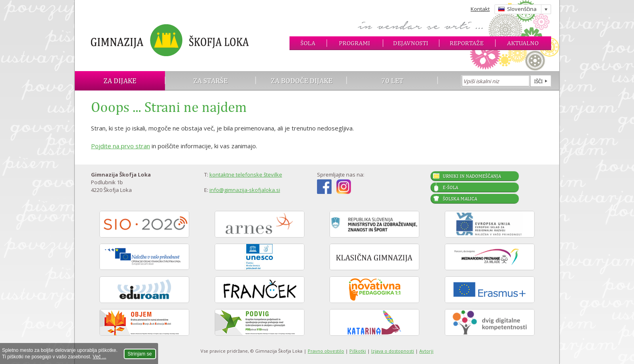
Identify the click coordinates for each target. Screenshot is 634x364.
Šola (308, 43)
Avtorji (426, 351)
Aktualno (523, 43)
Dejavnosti (411, 43)
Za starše (210, 81)
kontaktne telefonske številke (246, 175)
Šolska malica (460, 199)
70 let (392, 81)
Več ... (99, 357)
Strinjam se (140, 354)
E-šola (450, 187)
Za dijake (120, 81)
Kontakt (480, 9)
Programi (354, 43)
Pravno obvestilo (326, 351)
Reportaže (467, 43)
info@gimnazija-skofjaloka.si (245, 190)
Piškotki (358, 351)
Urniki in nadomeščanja (472, 176)
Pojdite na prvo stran (120, 146)
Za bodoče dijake (302, 81)
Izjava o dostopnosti (393, 351)
